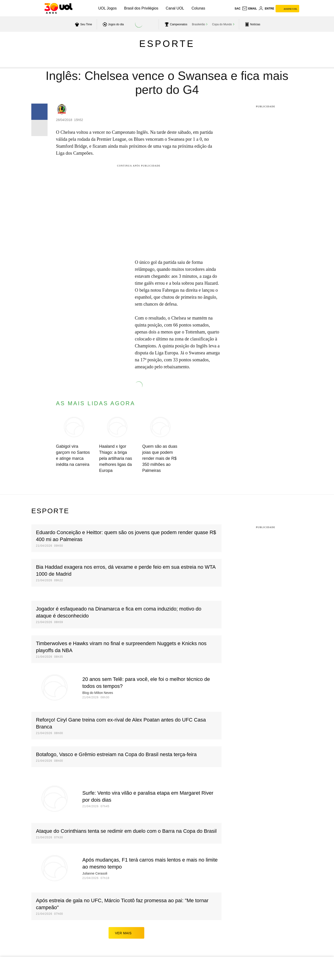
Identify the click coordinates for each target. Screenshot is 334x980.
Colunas (198, 8)
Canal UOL (175, 8)
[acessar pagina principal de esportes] (252, 24)
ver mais (127, 933)
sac (237, 9)
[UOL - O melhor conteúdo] (58, 8)
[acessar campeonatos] (175, 24)
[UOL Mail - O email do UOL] (249, 9)
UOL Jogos (108, 8)
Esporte (167, 44)
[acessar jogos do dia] (113, 24)
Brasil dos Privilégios (141, 8)
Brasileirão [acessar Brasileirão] (199, 24)
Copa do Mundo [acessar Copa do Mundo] (222, 24)
